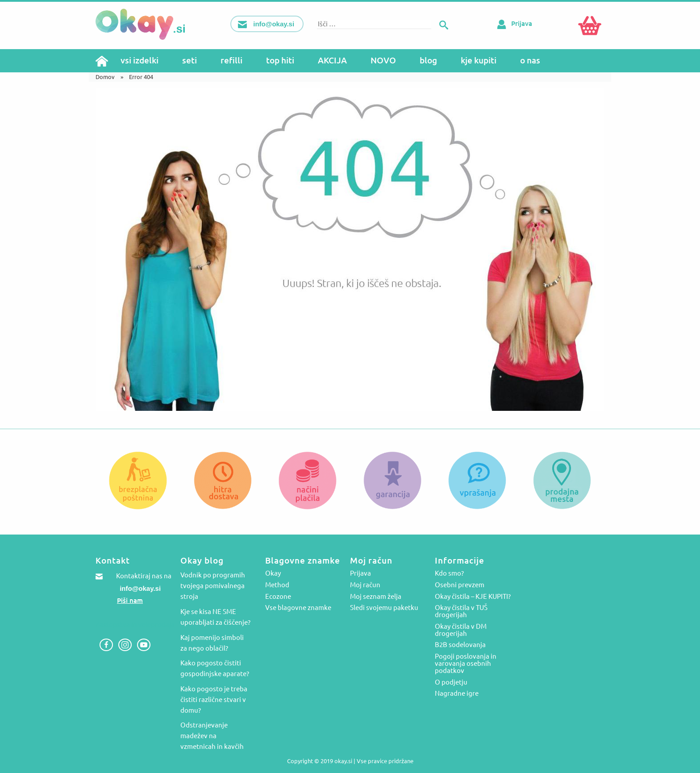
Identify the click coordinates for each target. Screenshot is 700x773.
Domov (105, 77)
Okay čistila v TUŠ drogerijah (461, 611)
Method (277, 585)
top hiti (280, 60)
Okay (273, 573)
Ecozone (278, 597)
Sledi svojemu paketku (384, 608)
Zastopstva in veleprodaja (135, 625)
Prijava (513, 23)
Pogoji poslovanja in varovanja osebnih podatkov (466, 664)
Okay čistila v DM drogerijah (461, 630)
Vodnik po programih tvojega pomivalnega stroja (213, 586)
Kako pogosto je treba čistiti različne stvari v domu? (214, 700)
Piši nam (130, 600)
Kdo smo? (449, 573)
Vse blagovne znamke (298, 608)
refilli (231, 60)
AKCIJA (332, 60)
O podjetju (451, 682)
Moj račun (365, 585)
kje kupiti (479, 60)
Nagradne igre (457, 694)
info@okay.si (140, 588)
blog (428, 60)
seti (190, 60)
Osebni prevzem (460, 585)
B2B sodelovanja (460, 645)
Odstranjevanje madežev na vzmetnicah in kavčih (212, 736)
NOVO (383, 60)
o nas (530, 60)
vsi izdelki (140, 60)
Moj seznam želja (376, 597)
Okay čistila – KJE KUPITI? (473, 597)
